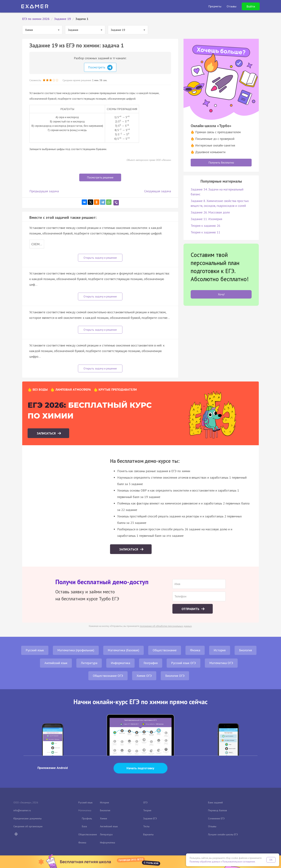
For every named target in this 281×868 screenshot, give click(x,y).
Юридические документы (28, 818)
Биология (246, 650)
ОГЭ (145, 802)
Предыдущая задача (44, 191)
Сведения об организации (28, 826)
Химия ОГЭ (144, 676)
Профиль (87, 818)
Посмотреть (100, 68)
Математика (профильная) (76, 650)
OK (271, 860)
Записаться (47, 433)
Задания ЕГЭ (150, 818)
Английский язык (56, 663)
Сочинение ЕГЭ (216, 818)
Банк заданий (215, 802)
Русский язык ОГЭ (184, 663)
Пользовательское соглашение (239, 862)
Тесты (146, 826)
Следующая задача (158, 191)
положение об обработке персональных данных (166, 626)
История (220, 650)
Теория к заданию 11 (205, 232)
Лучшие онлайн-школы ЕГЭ (223, 834)
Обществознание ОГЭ (108, 676)
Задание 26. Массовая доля (210, 212)
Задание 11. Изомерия (206, 219)
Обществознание (165, 650)
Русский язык (35, 650)
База (84, 826)
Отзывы (212, 826)
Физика (195, 650)
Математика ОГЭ (221, 663)
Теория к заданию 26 (205, 226)
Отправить (191, 609)
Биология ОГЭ (175, 676)
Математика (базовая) (123, 650)
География (151, 663)
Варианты (148, 834)
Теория (147, 810)
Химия (103, 818)
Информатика (120, 663)
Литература (89, 663)
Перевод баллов (217, 810)
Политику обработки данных (205, 862)
